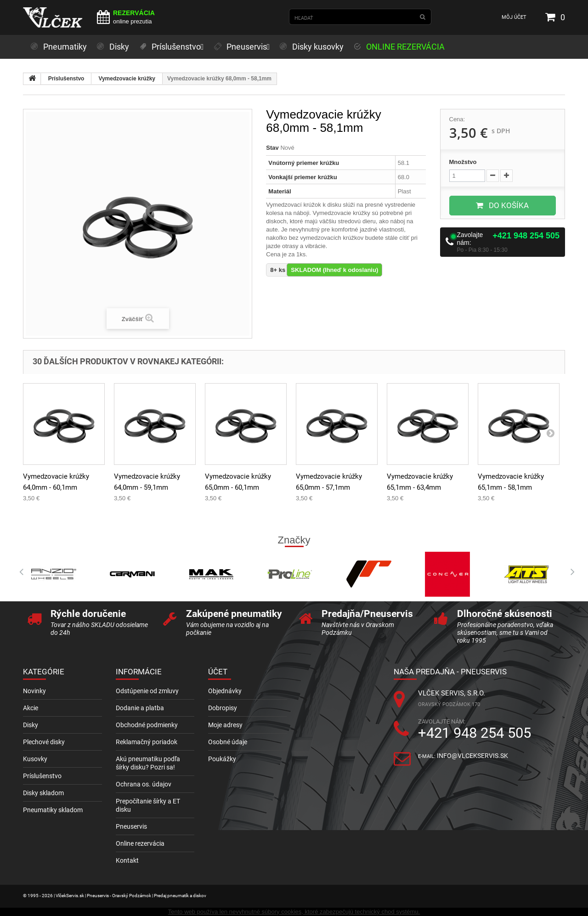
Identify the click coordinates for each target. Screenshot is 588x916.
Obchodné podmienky (147, 725)
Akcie (31, 708)
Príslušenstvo (66, 79)
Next (570, 572)
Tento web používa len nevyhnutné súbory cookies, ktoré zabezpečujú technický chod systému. (294, 912)
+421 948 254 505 (526, 236)
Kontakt (127, 860)
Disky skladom (43, 793)
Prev (18, 572)
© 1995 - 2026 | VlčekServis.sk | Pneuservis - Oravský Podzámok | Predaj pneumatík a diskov (115, 896)
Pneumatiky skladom (53, 810)
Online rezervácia (140, 843)
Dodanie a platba (140, 708)
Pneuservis (131, 826)
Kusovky (35, 759)
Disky (31, 725)
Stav (272, 148)
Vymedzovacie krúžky (127, 79)
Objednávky (225, 691)
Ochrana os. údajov (144, 784)
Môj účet (514, 17)
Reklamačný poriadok (147, 742)
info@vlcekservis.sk (472, 756)
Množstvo (463, 162)
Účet (218, 672)
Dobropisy (223, 708)
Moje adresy (225, 725)
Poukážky (222, 759)
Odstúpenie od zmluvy (147, 691)
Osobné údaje (228, 742)
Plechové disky (44, 742)
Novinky (34, 691)
